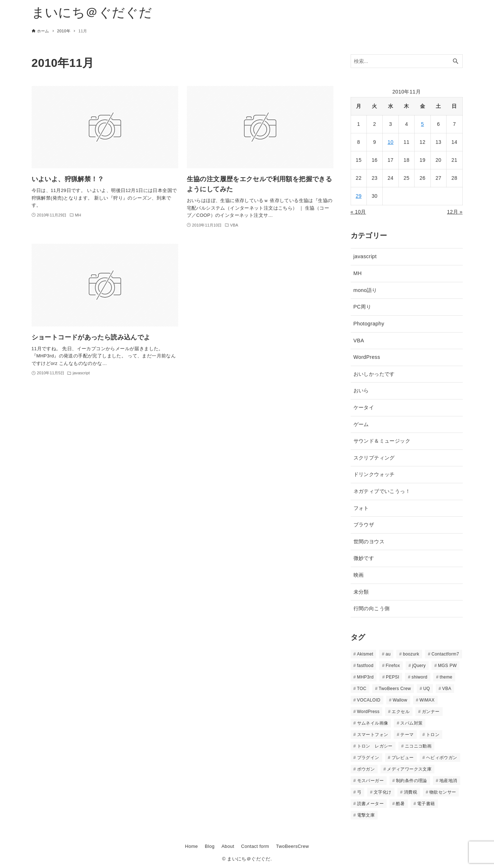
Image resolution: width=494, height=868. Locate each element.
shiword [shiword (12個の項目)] (420, 677)
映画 (359, 575)
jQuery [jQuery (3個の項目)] (419, 666)
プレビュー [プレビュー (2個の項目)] (403, 758)
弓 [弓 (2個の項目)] (359, 792)
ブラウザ (364, 525)
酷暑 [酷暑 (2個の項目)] (400, 804)
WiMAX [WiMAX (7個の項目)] (427, 700)
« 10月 (358, 212)
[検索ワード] (407, 61)
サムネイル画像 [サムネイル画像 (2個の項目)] (373, 723)
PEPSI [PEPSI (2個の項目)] (393, 677)
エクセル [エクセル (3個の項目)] (401, 712)
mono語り (365, 290)
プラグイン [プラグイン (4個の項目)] (368, 758)
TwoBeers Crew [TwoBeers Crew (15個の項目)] (395, 689)
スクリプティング (374, 458)
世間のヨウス (369, 542)
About (228, 846)
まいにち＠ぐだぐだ (92, 12)
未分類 (361, 592)
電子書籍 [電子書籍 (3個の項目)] (426, 804)
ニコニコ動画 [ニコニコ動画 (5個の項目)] (418, 746)
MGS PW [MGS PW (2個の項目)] (447, 666)
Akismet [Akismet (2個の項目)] (365, 654)
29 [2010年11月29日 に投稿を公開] (359, 196)
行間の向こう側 (372, 608)
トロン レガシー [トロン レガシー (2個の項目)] (375, 746)
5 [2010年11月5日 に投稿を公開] (423, 124)
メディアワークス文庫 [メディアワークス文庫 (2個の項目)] (409, 769)
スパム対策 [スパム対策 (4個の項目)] (411, 723)
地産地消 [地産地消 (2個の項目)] (448, 781)
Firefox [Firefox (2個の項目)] (393, 666)
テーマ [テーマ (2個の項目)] (407, 735)
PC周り (363, 307)
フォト (361, 508)
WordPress (367, 357)
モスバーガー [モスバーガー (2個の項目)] (370, 781)
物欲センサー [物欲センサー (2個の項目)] (443, 792)
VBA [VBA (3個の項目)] (447, 689)
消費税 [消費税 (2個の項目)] (410, 792)
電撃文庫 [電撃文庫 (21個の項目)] (366, 815)
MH (358, 273)
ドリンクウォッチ (374, 474)
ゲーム (361, 424)
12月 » (455, 212)
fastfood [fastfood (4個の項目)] (365, 666)
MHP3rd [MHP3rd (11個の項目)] (365, 677)
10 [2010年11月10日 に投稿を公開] (391, 142)
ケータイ (364, 407)
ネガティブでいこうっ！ (382, 491)
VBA (359, 341)
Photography (369, 324)
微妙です (364, 558)
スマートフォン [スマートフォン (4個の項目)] (373, 735)
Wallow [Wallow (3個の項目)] (400, 700)
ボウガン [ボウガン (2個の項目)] (366, 769)
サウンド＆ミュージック (382, 441)
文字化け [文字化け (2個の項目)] (383, 792)
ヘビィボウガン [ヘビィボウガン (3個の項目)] (442, 758)
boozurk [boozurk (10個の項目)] (411, 654)
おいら (361, 390)
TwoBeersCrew (292, 846)
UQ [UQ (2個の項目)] (427, 689)
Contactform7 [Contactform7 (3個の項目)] (445, 654)
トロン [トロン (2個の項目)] (433, 735)
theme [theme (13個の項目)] (446, 677)
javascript (365, 256)
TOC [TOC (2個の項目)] (362, 689)
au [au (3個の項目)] (388, 654)
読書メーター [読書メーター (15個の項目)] (370, 804)
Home (191, 846)
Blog (210, 846)
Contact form (255, 846)
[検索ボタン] (456, 61)
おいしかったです (374, 374)
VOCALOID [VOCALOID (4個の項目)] (369, 700)
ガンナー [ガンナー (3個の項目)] (431, 712)
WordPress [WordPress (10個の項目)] (368, 712)
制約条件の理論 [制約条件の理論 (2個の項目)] (412, 781)
